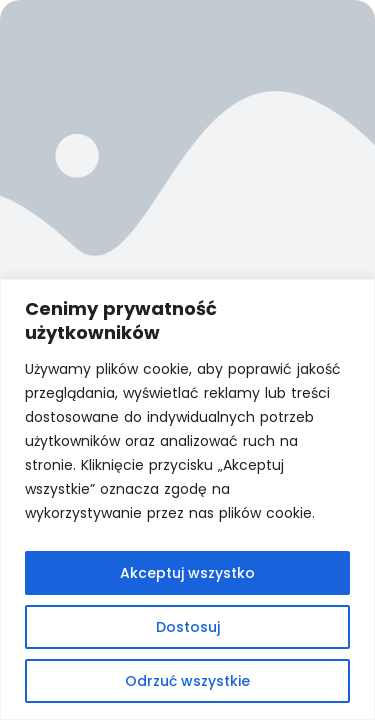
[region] (187, 499)
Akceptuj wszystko (187, 573)
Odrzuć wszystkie (187, 681)
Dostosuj (188, 627)
